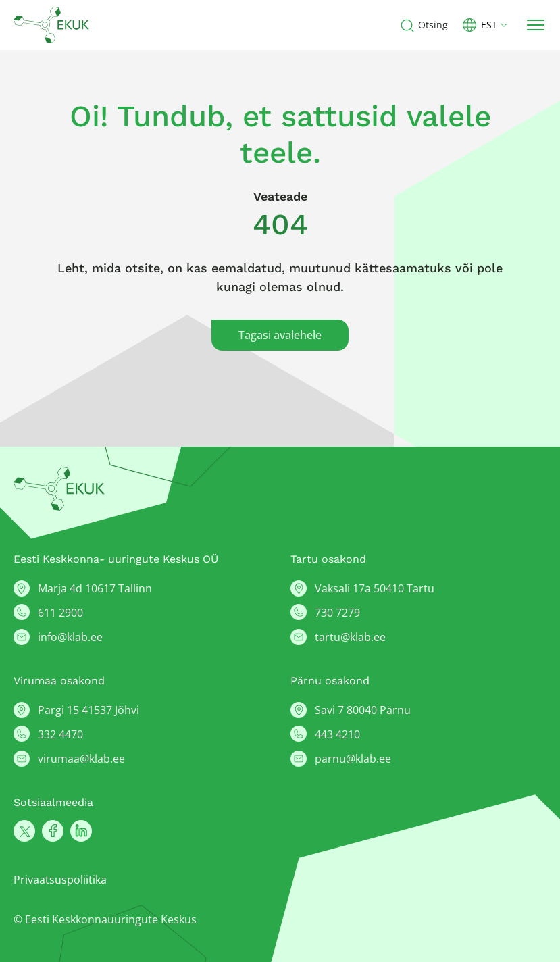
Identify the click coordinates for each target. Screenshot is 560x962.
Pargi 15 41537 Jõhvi (88, 710)
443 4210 (337, 734)
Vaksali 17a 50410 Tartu (375, 588)
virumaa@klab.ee (81, 759)
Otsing (433, 25)
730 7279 (337, 613)
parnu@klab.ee (353, 759)
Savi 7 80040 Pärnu (363, 710)
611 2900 (60, 613)
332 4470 (60, 734)
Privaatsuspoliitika (60, 880)
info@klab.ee (70, 637)
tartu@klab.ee (350, 637)
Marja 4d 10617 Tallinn (95, 588)
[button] (490, 25)
